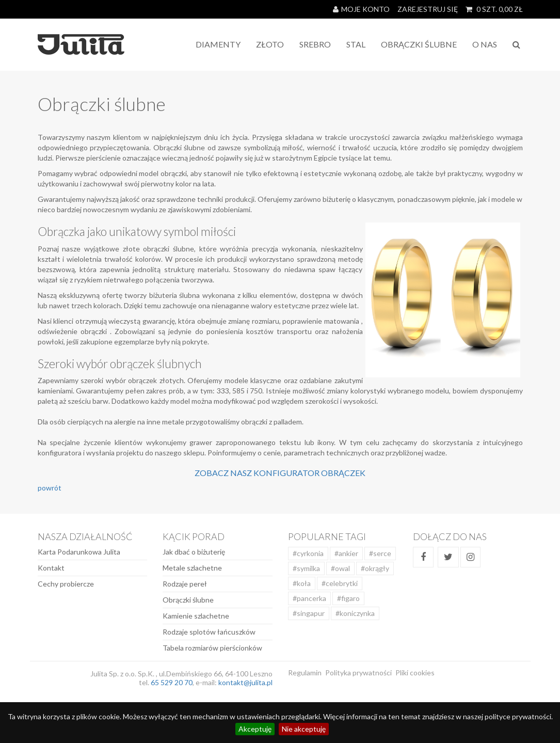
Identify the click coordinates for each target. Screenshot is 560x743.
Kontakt (51, 568)
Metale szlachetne (192, 568)
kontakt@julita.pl (245, 682)
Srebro (315, 44)
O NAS (485, 44)
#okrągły (375, 568)
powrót (50, 488)
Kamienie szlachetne (196, 616)
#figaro (348, 598)
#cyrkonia (308, 553)
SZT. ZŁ (494, 9)
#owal (340, 568)
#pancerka (309, 598)
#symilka (306, 568)
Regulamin (305, 673)
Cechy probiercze (66, 584)
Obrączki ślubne (188, 600)
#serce (380, 553)
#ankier (346, 553)
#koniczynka (355, 613)
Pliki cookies (415, 673)
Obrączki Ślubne (419, 44)
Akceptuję (255, 729)
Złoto (270, 44)
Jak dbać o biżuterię (194, 552)
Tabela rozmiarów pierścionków (212, 648)
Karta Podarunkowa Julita (79, 552)
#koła (302, 583)
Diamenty (218, 44)
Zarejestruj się (428, 9)
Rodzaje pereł (185, 584)
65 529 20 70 (172, 682)
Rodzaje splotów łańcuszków (209, 632)
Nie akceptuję (304, 729)
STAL (356, 44)
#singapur (309, 613)
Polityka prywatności (358, 673)
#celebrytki (340, 583)
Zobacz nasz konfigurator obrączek (280, 473)
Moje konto (361, 9)
